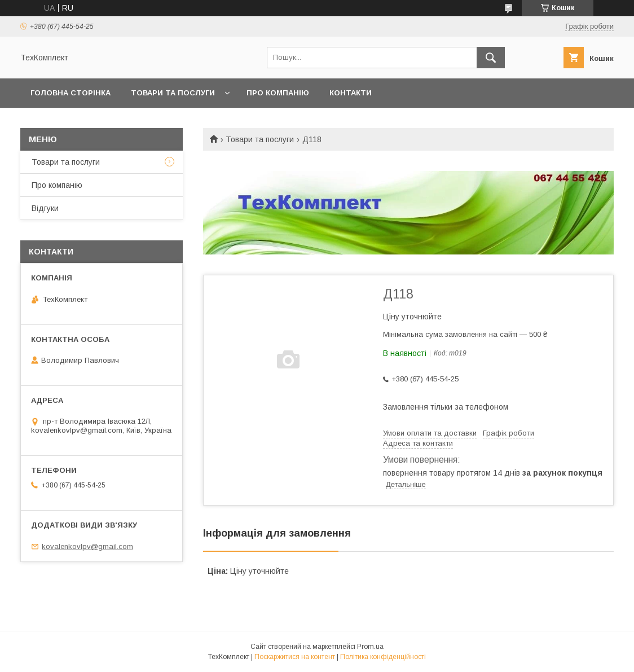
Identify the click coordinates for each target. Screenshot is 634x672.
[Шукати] (491, 58)
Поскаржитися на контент (295, 657)
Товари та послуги (173, 93)
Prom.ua (370, 647)
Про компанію (278, 93)
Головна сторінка (71, 93)
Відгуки (45, 208)
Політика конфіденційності (383, 657)
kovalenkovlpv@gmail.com (87, 546)
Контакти (351, 93)
